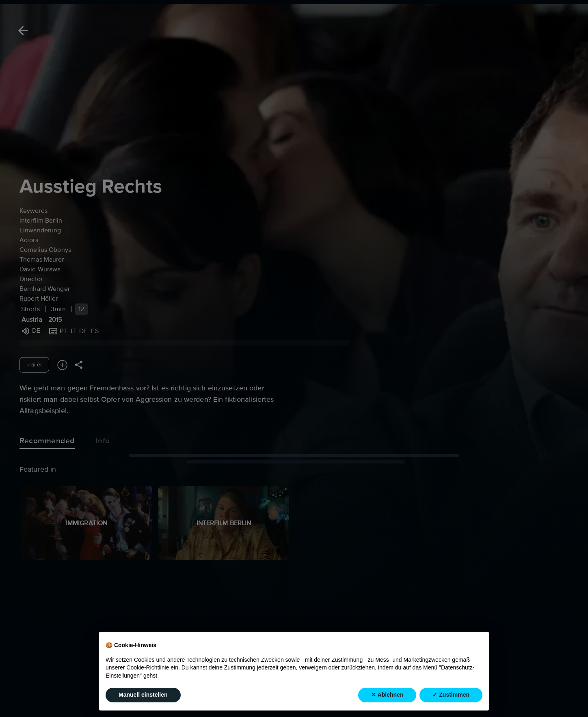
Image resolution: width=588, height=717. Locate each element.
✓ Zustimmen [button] (451, 695)
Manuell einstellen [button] (143, 695)
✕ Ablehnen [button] (387, 695)
